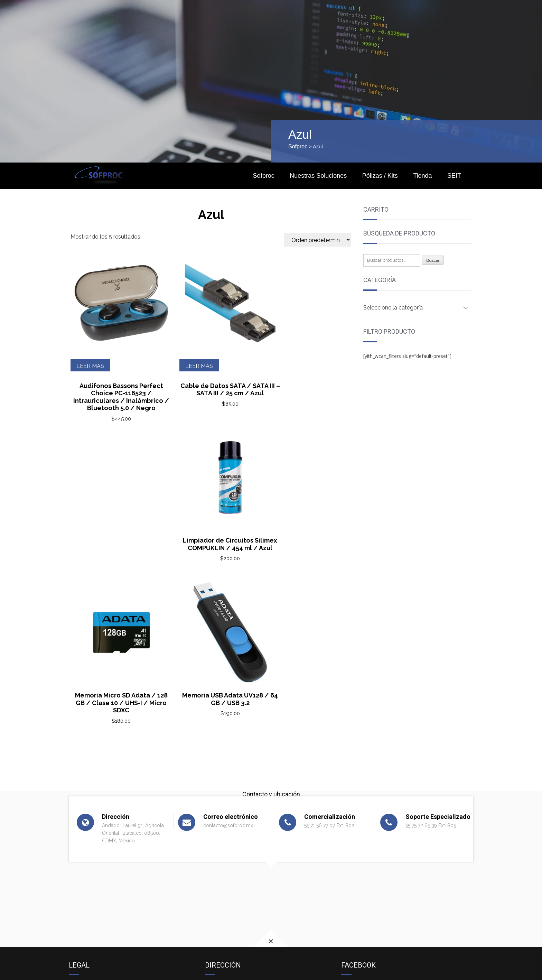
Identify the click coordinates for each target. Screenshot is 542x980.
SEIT (454, 176)
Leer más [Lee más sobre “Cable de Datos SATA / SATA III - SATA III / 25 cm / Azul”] (187, 351)
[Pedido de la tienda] (318, 240)
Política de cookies (93, 839)
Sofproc (298, 146)
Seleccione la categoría (393, 308)
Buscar (433, 260)
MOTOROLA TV (90, 891)
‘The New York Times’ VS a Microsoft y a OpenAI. (131, 879)
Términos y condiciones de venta (111, 831)
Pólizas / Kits (380, 176)
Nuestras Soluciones (318, 176)
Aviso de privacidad (94, 823)
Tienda (422, 176)
